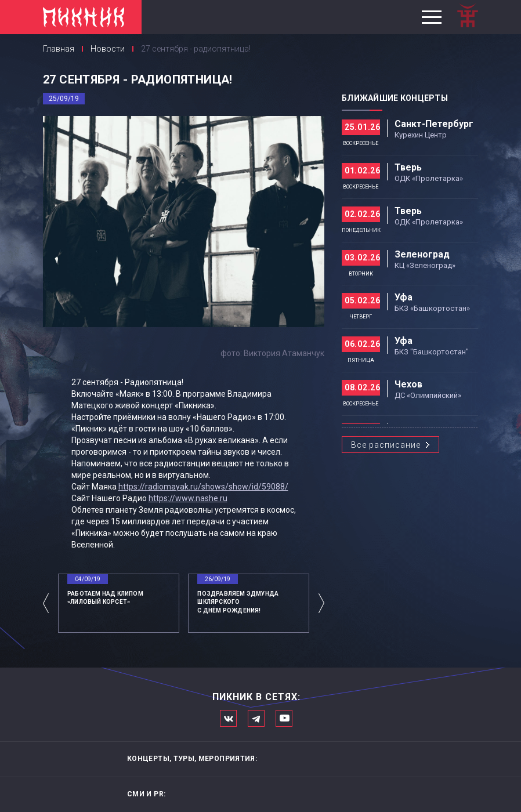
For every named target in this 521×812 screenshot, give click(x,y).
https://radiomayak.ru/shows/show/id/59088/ (203, 487)
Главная (59, 49)
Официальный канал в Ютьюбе (284, 718)
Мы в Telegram (256, 718)
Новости (108, 49)
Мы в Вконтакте (228, 718)
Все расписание (386, 445)
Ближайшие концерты (395, 98)
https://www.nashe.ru (188, 498)
